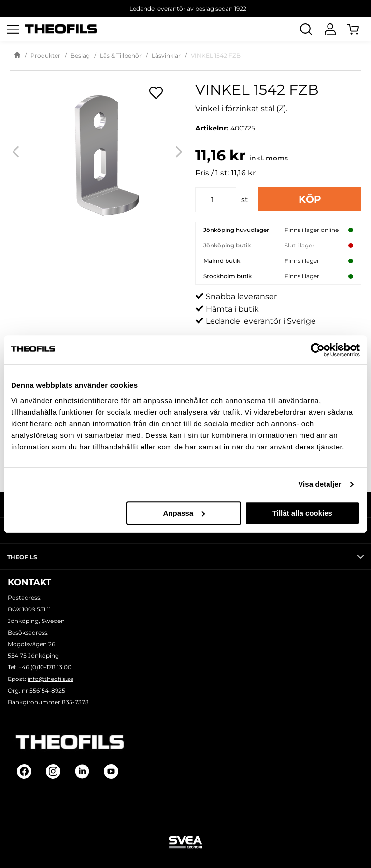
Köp (310, 199)
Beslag (80, 55)
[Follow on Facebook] (24, 771)
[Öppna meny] (13, 29)
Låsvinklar (166, 55)
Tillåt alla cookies (302, 513)
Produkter (45, 55)
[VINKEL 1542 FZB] (97, 152)
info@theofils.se (50, 679)
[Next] (179, 152)
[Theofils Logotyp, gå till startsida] (61, 29)
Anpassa (184, 513)
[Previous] (16, 152)
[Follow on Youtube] (111, 771)
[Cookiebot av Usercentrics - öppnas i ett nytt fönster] (318, 350)
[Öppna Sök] (306, 29)
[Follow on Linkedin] (82, 771)
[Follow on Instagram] (53, 771)
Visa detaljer (320, 484)
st (245, 199)
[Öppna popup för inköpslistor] (156, 93)
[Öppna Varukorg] (359, 29)
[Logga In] (330, 29)
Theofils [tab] (185, 557)
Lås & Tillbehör (121, 55)
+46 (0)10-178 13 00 (45, 667)
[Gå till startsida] (17, 56)
